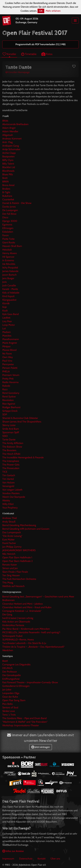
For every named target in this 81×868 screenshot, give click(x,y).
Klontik (6, 303)
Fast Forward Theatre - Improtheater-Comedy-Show (30, 682)
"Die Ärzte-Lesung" (12, 536)
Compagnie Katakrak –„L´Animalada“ (22, 611)
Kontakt (42, 859)
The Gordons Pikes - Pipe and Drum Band (24, 718)
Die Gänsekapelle (12, 675)
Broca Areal (8, 185)
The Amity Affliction (13, 443)
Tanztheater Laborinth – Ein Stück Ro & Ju (24, 643)
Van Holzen (8, 483)
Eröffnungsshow (11, 679)
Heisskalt (7, 250)
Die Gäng (7, 614)
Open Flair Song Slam (14, 700)
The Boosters (9, 450)
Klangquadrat (9, 300)
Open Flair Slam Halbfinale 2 (17, 561)
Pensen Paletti (10, 368)
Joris (5, 282)
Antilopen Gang (11, 146)
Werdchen (8, 650)
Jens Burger (8, 278)
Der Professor (10, 672)
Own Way (8, 357)
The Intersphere (11, 461)
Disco (5, 217)
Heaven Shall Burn (12, 246)
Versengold (8, 486)
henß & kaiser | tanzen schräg (18, 618)
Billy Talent (8, 164)
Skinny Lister (9, 425)
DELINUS (7, 668)
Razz (5, 389)
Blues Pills (8, 174)
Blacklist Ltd (9, 167)
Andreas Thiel (10, 518)
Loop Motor (9, 325)
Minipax (6, 346)
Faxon (6, 235)
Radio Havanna (10, 382)
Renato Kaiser (10, 565)
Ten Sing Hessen (11, 575)
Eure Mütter (8, 540)
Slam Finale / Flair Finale (15, 572)
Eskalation (8, 232)
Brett (5, 178)
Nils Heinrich (9, 554)
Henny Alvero (10, 253)
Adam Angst (9, 128)
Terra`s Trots (9, 715)
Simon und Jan (10, 568)
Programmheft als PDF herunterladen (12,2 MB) (40, 44)
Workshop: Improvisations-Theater (21, 725)
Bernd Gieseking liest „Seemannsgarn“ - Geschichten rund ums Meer (38, 597)
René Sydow (9, 397)
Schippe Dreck (10, 411)
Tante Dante (9, 440)
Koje (5, 307)
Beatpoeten (8, 156)
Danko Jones (9, 207)
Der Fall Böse (9, 214)
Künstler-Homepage (18, 72)
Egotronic (7, 225)
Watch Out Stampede (14, 497)
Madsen (7, 332)
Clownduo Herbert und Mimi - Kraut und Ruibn (27, 607)
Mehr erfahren (53, 11)
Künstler (9, 54)
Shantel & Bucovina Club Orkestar (20, 418)
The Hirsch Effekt (11, 454)
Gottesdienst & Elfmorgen (16, 686)
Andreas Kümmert (12, 139)
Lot (4, 328)
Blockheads (8, 171)
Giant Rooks (9, 242)
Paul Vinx (7, 361)
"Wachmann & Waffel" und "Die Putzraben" (25, 722)
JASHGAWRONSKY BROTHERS (19, 550)
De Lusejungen (10, 210)
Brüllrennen (8, 600)
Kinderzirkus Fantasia (13, 625)
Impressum (8, 859)
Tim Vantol (8, 479)
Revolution (8, 400)
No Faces (7, 354)
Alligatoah (8, 135)
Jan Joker (7, 690)
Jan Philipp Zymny (12, 547)
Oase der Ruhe (10, 697)
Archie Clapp (9, 153)
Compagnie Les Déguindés (16, 664)
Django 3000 (10, 221)
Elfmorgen (8, 228)
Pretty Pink (8, 379)
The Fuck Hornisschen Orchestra (19, 579)
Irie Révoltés (9, 264)
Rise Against (9, 404)
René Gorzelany (11, 393)
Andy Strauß (9, 522)
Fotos (47, 54)
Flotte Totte (8, 239)
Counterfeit (8, 199)
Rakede (6, 386)
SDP (5, 414)
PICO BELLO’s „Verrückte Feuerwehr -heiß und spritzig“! (31, 632)
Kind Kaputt (8, 296)
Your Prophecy (10, 508)
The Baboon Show (12, 447)
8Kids (5, 121)
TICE (5, 472)
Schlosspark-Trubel (12, 636)
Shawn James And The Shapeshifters (22, 422)
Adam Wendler (10, 131)
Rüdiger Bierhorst (11, 407)
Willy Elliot (8, 504)
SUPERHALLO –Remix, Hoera (18, 640)
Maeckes (7, 336)
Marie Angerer (10, 343)
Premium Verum (11, 375)
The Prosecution (11, 468)
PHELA (6, 371)
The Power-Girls (11, 465)
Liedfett (6, 318)
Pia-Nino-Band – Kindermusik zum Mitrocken (26, 629)
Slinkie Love (9, 711)
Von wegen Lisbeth (12, 490)
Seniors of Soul (10, 707)
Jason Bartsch (10, 275)
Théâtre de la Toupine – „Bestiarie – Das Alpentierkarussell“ (33, 647)
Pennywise (8, 364)
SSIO (5, 436)
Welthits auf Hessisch (13, 586)
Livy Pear (7, 321)
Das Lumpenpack (12, 532)
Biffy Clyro (8, 160)
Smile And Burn (11, 429)
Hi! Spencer (8, 257)
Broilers (6, 189)
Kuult (5, 311)
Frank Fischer (9, 543)
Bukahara (7, 196)
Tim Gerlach (9, 475)
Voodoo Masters (11, 493)
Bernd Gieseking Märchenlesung (19, 525)
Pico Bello (8, 704)
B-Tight (6, 192)
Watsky (6, 500)
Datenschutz (26, 859)
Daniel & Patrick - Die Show (17, 203)
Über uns (55, 859)
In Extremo (8, 260)
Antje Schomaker (11, 149)
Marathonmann (11, 339)
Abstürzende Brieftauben (15, 124)
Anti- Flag (7, 142)
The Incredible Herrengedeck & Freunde (23, 457)
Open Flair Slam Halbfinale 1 (17, 557)
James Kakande (10, 271)
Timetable (29, 54)
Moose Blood (9, 350)
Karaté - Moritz (10, 289)
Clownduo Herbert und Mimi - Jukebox (23, 604)
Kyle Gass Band (11, 314)
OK (41, 11)
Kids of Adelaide (11, 293)
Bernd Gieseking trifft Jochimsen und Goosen (26, 529)
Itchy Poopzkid (10, 268)
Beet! (5, 661)
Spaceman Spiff (11, 432)
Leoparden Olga (11, 693)
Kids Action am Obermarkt (16, 622)
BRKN (5, 182)
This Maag (8, 583)
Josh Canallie (9, 285)
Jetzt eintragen (41, 747)
